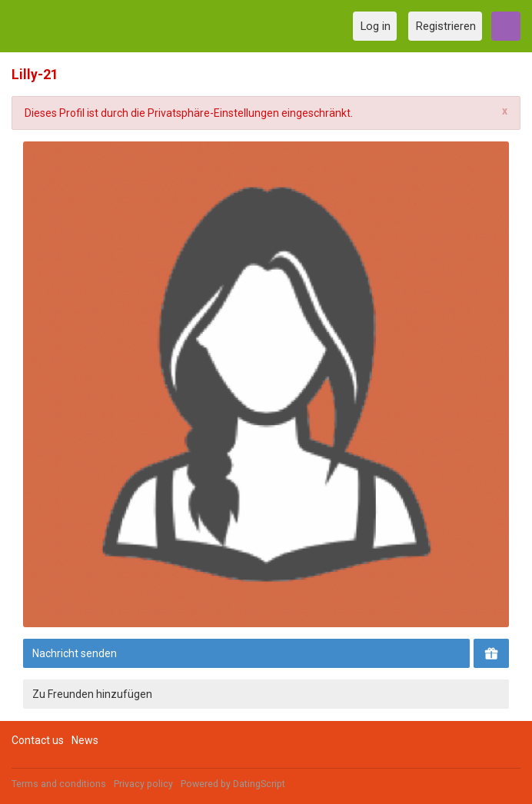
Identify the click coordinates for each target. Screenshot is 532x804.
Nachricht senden (75, 653)
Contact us (38, 740)
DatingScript (259, 784)
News (85, 740)
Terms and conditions (59, 784)
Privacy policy (143, 784)
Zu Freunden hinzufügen (92, 694)
